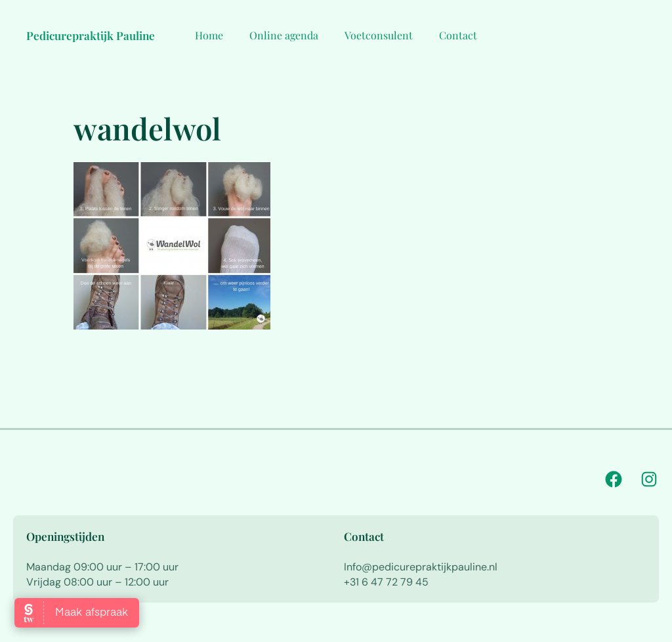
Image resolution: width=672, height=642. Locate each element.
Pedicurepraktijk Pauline (91, 35)
